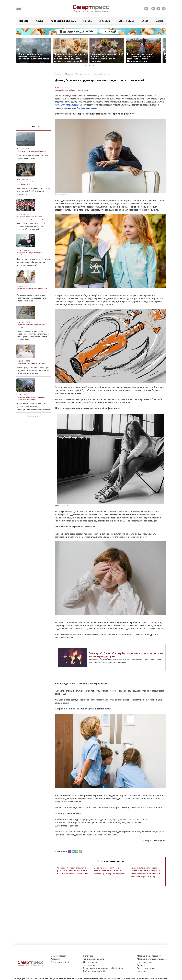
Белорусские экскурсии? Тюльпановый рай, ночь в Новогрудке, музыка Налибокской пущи (140, 58)
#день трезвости (32, 219)
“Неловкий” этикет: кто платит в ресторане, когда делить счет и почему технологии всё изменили (73, 871)
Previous (18, 50)
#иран (28, 151)
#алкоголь (39, 217)
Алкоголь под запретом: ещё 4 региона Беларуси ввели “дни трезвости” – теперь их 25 (31, 226)
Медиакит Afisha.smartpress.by (152, 959)
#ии (28, 291)
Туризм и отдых (126, 21)
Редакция (55, 959)
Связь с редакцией (60, 962)
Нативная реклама (146, 962)
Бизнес (159, 21)
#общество (73, 90)
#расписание (21, 399)
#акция (42, 219)
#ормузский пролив (38, 151)
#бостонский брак (23, 184)
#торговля (30, 217)
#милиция (30, 253)
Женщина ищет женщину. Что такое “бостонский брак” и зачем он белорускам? (33, 191)
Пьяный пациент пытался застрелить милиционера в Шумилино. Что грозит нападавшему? (34, 262)
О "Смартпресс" (58, 956)
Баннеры (141, 965)
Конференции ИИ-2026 (63, 21)
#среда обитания (62, 90)
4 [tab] (98, 65)
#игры (86, 90)
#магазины (21, 219)
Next (164, 50)
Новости (24, 21)
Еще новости (33, 416)
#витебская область (24, 255)
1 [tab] (87, 65)
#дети (81, 90)
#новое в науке (32, 289)
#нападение (39, 253)
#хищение (30, 324)
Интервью (104, 21)
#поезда (34, 397)
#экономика (21, 363)
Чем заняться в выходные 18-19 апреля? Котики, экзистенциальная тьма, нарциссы (107, 58)
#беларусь (20, 327)
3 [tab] (94, 65)
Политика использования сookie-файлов (103, 968)
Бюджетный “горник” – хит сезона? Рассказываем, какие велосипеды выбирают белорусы (109, 871)
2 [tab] (90, 65)
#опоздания (32, 399)
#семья (29, 182)
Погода (87, 21)
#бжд (28, 397)
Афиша (40, 21)
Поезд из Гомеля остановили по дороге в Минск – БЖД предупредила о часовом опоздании (33, 406)
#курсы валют (32, 363)
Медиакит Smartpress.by (149, 956)
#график (41, 397)
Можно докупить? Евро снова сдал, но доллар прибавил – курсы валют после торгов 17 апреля (33, 370)
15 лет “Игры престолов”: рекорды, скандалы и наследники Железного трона (33, 56)
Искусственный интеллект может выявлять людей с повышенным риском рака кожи (32, 298)
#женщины (36, 182)
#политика (21, 151)
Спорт (145, 21)
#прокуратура (40, 324)
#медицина (42, 289)
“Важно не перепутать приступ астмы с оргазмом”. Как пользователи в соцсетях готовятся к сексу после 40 (70, 58)
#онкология (21, 291)
